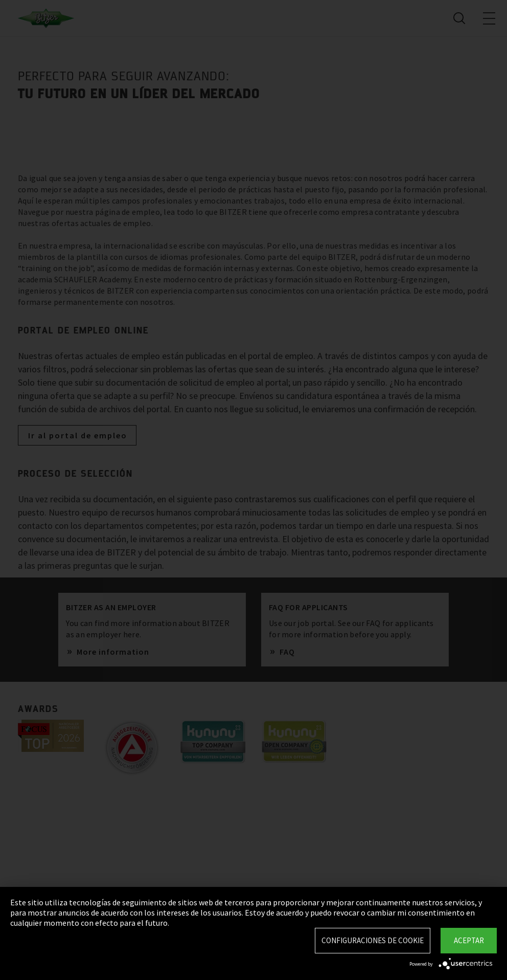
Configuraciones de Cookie (373, 940)
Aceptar (469, 940)
